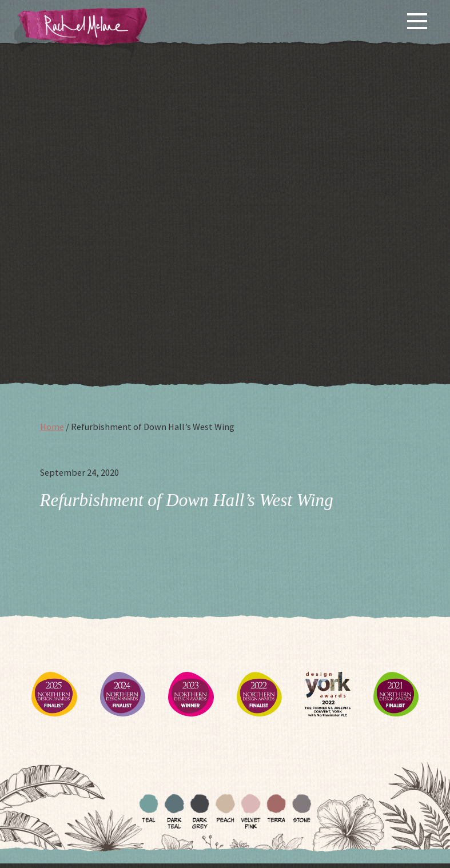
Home (52, 427)
